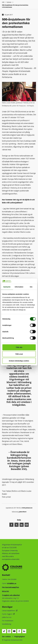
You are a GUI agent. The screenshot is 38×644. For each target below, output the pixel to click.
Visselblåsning (7, 624)
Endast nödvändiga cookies (19, 361)
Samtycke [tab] (7, 287)
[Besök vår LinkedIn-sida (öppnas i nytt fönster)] (24, 631)
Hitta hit (5, 591)
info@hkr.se (12, 583)
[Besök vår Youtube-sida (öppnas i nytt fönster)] (14, 631)
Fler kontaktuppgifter (11, 587)
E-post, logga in (7, 614)
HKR (3, 2)
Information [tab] (19, 287)
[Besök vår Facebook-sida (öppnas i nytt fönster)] (19, 631)
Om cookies (6, 637)
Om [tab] (31, 287)
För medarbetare (8, 621)
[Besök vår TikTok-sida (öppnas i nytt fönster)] (4, 631)
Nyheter (9, 2)
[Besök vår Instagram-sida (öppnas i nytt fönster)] (9, 631)
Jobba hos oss (7, 617)
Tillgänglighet (19, 637)
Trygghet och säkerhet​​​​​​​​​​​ (11, 595)
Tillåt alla (19, 347)
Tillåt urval (19, 354)
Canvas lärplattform (9, 611)
